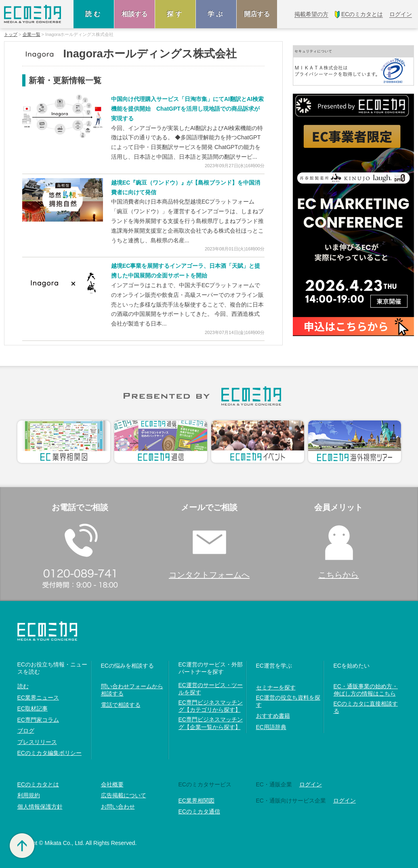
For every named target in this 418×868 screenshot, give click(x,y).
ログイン (311, 784)
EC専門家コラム (38, 720)
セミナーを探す (276, 687)
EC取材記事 (33, 708)
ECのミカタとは (38, 784)
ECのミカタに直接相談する (366, 707)
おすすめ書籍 (273, 716)
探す (175, 14)
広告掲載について (124, 795)
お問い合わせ (118, 807)
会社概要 (112, 784)
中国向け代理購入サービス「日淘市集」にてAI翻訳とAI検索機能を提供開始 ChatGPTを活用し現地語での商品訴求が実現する (187, 109)
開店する (257, 14)
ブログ (26, 731)
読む (94, 14)
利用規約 (29, 795)
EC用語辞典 (271, 727)
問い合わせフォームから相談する (132, 690)
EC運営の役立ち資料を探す (288, 701)
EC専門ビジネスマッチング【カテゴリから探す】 (211, 706)
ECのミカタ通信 (199, 811)
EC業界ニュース (38, 698)
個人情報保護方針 (40, 807)
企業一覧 (32, 35)
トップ (11, 35)
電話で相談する (121, 705)
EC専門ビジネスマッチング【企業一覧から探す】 (211, 723)
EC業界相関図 (196, 801)
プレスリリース (37, 742)
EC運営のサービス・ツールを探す (211, 689)
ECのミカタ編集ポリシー (49, 753)
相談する (134, 14)
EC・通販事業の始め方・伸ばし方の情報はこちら (366, 690)
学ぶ (216, 14)
